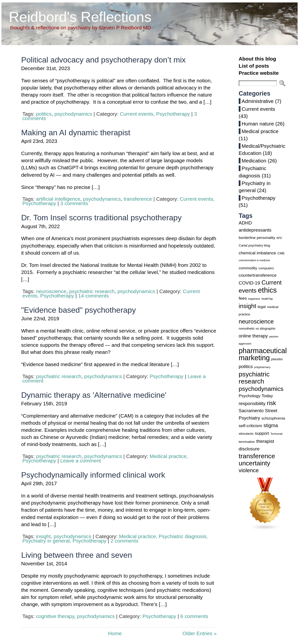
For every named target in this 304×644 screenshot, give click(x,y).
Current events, (138, 114)
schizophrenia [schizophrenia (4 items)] (273, 418)
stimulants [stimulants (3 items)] (246, 434)
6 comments (194, 616)
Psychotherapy (173, 114)
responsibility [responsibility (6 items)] (252, 403)
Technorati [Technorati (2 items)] (276, 434)
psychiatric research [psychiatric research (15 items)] (254, 378)
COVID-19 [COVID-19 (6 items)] (249, 283)
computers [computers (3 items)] (266, 268)
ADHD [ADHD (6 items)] (245, 223)
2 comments (124, 541)
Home (115, 633)
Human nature (258, 124)
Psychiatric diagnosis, (183, 536)
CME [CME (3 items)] (281, 253)
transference (138, 199)
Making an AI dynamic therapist (76, 133)
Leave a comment (81, 461)
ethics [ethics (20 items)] (267, 290)
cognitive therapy (55, 616)
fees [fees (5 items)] (243, 298)
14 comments (94, 296)
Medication (254, 161)
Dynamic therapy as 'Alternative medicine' (94, 395)
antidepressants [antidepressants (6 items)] (255, 230)
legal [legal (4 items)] (262, 307)
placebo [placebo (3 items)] (277, 359)
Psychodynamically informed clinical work (93, 475)
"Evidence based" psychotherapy (78, 310)
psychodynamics (73, 114)
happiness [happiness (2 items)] (254, 299)
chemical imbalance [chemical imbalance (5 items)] (257, 253)
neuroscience (51, 291)
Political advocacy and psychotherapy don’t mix (103, 60)
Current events (258, 109)
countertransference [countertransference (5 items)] (258, 275)
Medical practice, (169, 456)
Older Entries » (200, 633)
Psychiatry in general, (47, 541)
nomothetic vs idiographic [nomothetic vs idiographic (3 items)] (257, 328)
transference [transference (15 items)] (257, 456)
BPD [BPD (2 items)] (279, 238)
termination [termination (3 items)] (247, 442)
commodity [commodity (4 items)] (248, 268)
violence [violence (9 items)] (249, 470)
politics (44, 114)
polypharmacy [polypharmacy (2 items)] (262, 367)
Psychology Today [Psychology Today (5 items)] (256, 396)
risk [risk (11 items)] (271, 403)
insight (43, 536)
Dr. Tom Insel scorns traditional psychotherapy (101, 218)
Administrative (258, 101)
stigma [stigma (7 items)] (271, 425)
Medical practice (260, 131)
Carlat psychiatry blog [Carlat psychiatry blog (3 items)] (254, 245)
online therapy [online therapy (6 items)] (253, 336)
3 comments (74, 203)
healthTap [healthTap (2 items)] (267, 299)
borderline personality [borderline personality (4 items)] (257, 238)
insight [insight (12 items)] (247, 306)
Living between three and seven (77, 555)
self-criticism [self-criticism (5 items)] (250, 426)
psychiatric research (92, 291)
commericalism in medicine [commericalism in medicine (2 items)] (254, 260)
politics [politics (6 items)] (246, 366)
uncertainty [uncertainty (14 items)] (254, 463)
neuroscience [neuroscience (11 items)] (256, 321)
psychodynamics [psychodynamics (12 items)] (261, 389)
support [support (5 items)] (262, 433)
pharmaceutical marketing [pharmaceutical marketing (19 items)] (263, 354)
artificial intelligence (58, 199)
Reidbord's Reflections (80, 17)
